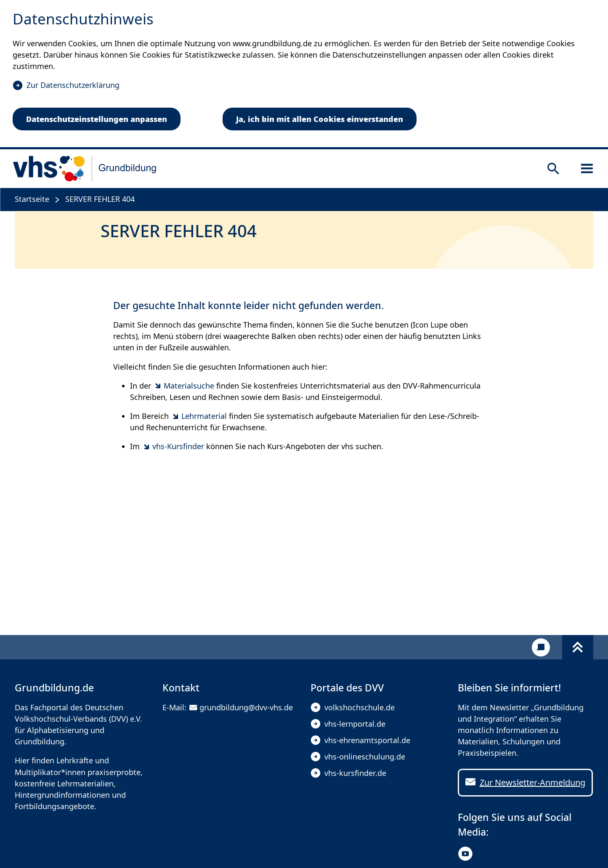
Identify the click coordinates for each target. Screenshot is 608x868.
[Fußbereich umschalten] (578, 647)
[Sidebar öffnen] (587, 169)
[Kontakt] (541, 647)
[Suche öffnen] (553, 169)
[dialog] (304, 75)
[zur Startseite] (85, 169)
